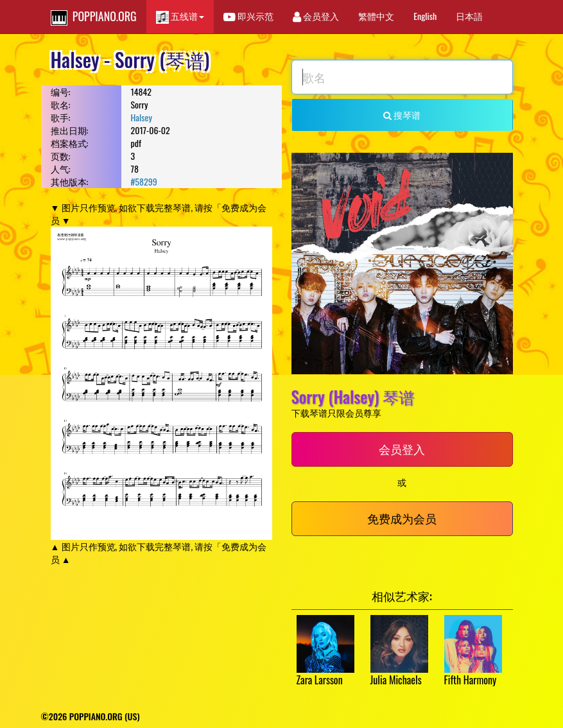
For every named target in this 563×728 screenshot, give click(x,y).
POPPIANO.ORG (94, 17)
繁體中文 (376, 16)
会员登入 (316, 16)
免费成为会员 (402, 518)
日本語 (469, 16)
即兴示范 (248, 16)
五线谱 (180, 16)
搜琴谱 (402, 115)
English (425, 16)
